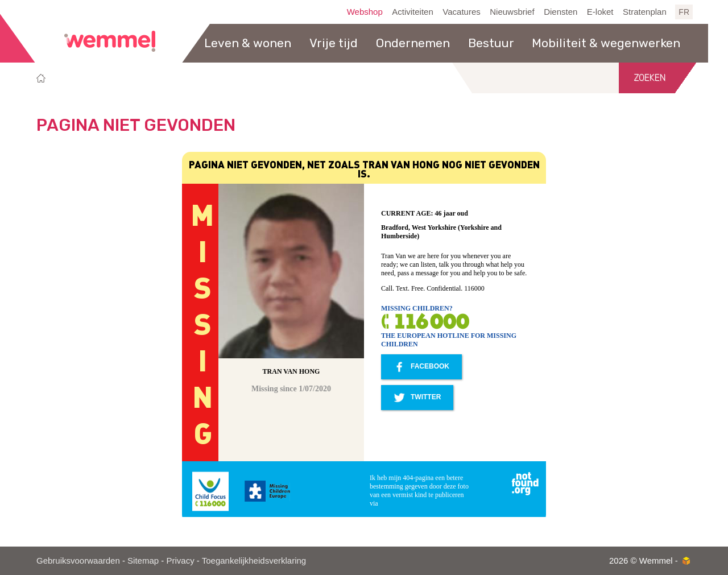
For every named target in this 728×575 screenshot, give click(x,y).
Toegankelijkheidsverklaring (254, 560)
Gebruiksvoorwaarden (78, 560)
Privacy (180, 560)
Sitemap (143, 560)
